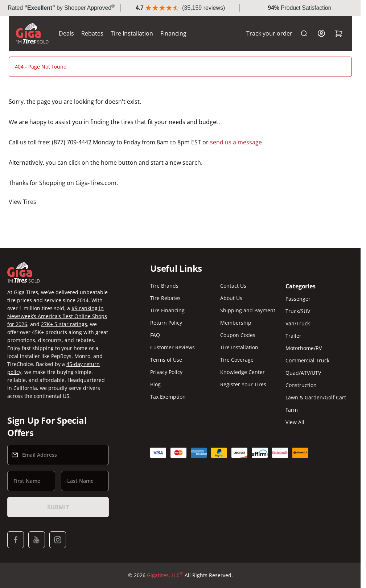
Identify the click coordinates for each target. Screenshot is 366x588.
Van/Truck (298, 323)
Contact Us (233, 286)
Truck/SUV (298, 311)
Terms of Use (166, 360)
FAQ (155, 335)
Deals (66, 33)
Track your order (269, 33)
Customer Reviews (172, 347)
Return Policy (166, 323)
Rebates (92, 33)
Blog (155, 384)
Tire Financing (167, 310)
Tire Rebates (165, 298)
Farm (292, 410)
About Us (231, 298)
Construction (301, 385)
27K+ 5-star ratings (64, 324)
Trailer (293, 336)
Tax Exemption (168, 397)
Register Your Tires (243, 384)
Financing (173, 33)
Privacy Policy (166, 372)
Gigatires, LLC (165, 575)
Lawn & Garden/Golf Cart (316, 397)
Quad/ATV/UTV (303, 373)
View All (295, 422)
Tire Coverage (237, 360)
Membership (236, 323)
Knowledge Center (242, 372)
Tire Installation (132, 33)
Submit (58, 507)
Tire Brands (164, 286)
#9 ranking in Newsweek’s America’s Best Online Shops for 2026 (57, 316)
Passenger (298, 299)
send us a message (236, 142)
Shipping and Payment (248, 310)
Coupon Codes (238, 335)
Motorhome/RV (304, 348)
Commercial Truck (307, 360)
